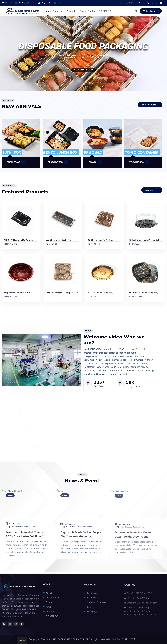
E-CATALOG (105, 11)
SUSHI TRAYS (16, 162)
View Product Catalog (83, 70)
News (83, 11)
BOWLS (95, 162)
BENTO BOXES (58, 162)
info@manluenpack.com (51, 3)
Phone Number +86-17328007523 (19, 3)
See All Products (148, 105)
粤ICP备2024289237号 (124, 639)
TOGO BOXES (139, 162)
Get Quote (149, 11)
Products (71, 11)
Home (48, 11)
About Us (58, 11)
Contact (92, 11)
